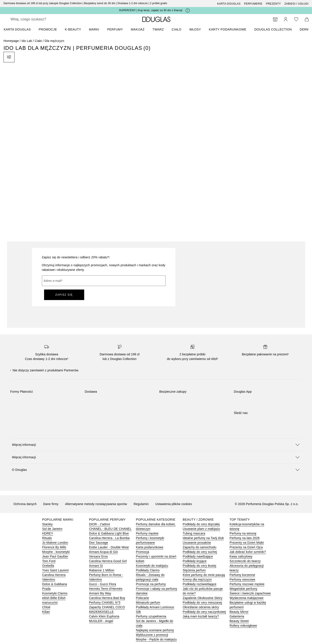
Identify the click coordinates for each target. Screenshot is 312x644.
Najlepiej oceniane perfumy (155, 630)
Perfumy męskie (147, 533)
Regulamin (141, 504)
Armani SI (96, 566)
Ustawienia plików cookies (174, 504)
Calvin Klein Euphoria (104, 616)
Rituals (47, 538)
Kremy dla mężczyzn (197, 579)
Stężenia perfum (194, 570)
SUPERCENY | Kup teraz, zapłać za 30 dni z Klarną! (151, 10)
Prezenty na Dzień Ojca (246, 547)
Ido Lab (27, 41)
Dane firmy (51, 504)
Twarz (158, 29)
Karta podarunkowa (150, 547)
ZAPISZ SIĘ (64, 295)
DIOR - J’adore (100, 524)
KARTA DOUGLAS (17, 29)
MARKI (94, 29)
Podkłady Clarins (148, 570)
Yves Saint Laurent (55, 570)
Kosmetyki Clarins (55, 593)
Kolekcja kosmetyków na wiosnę (247, 526)
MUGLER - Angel (101, 621)
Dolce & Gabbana (55, 584)
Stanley (47, 524)
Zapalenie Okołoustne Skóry (202, 598)
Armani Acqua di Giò (103, 552)
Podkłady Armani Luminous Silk (155, 609)
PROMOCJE (48, 29)
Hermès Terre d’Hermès (106, 589)
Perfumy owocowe (242, 579)
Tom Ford (49, 561)
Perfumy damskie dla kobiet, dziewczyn (156, 526)
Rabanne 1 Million (102, 570)
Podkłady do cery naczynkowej (204, 612)
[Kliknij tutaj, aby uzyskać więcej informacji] (188, 11)
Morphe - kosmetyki (56, 552)
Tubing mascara (194, 533)
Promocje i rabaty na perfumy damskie (157, 591)
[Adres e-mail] (104, 281)
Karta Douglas (229, 4)
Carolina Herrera (54, 575)
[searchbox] (43, 19)
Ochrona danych (25, 504)
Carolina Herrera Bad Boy (107, 598)
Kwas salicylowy (241, 556)
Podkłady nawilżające (198, 556)
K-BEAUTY (73, 29)
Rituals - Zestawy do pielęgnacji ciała (150, 577)
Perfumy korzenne (242, 575)
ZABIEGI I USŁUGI (296, 4)
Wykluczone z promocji (152, 635)
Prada (46, 589)
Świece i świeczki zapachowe (250, 593)
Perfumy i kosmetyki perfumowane (150, 540)
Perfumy (115, 29)
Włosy (195, 29)
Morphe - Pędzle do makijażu (156, 639)
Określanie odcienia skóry (201, 607)
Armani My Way (100, 593)
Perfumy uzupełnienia (151, 616)
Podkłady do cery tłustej (199, 566)
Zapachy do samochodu (199, 547)
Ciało (177, 29)
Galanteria (237, 616)
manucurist (50, 603)
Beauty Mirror (239, 612)
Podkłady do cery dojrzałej (201, 524)
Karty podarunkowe (228, 29)
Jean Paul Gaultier (55, 556)
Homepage (11, 41)
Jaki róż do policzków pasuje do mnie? (203, 591)
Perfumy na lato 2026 (245, 538)
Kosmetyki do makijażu (152, 566)
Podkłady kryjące (195, 561)
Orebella (48, 566)
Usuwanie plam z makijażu (201, 529)
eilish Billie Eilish (54, 598)
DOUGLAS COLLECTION (273, 29)
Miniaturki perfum (148, 603)
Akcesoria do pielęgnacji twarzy (247, 568)
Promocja (143, 552)
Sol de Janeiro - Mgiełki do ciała (155, 623)
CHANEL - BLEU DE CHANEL (110, 529)
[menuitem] (20, 29)
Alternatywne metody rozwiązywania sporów (96, 504)
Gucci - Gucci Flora (103, 584)
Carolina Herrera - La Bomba (109, 538)
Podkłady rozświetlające (200, 584)
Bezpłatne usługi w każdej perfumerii (248, 605)
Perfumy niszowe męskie (247, 584)
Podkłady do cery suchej (200, 552)
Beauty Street (239, 621)
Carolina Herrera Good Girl (108, 561)
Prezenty (273, 4)
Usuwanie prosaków (197, 543)
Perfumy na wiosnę (243, 533)
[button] (156, 445)
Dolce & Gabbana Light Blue (109, 533)
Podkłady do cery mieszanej (202, 603)
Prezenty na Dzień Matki (247, 543)
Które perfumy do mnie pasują (204, 575)
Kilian (46, 612)
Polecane (143, 598)
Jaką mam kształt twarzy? (201, 616)
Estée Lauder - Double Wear (109, 547)
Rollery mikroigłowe (243, 626)
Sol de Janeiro (52, 529)
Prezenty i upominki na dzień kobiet (156, 559)
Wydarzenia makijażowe (247, 598)
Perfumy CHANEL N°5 (105, 603)
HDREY (48, 533)
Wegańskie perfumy (243, 589)
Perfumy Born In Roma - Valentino (106, 577)
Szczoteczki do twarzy (245, 561)
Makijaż (138, 29)
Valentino (49, 579)
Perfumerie (253, 4)
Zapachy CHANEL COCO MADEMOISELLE (107, 609)
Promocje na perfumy (151, 584)
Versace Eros (98, 556)
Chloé (46, 607)
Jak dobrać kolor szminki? (248, 552)
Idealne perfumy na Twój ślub (203, 538)
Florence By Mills (54, 547)
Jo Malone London (55, 543)
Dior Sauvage (99, 543)
